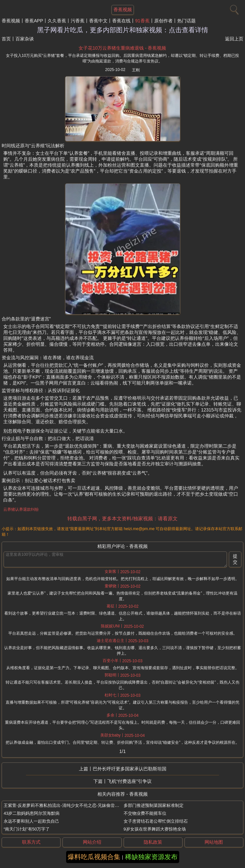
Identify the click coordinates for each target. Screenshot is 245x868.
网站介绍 (92, 842)
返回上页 (234, 39)
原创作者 (163, 21)
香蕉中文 (98, 21)
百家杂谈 (25, 39)
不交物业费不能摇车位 (145, 813)
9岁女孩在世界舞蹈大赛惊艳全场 (155, 829)
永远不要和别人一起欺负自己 (31, 821)
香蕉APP (34, 21)
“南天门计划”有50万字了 (27, 829)
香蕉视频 (11, 21)
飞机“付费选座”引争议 (129, 781)
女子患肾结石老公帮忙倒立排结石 (156, 821)
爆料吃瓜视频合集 (94, 857)
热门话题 (186, 21)
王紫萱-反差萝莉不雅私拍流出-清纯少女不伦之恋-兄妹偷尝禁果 (63, 805)
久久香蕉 (57, 21)
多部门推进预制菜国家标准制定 (154, 805)
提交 (235, 559)
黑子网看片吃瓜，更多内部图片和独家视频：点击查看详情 (123, 30)
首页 (6, 39)
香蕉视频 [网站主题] (123, 10)
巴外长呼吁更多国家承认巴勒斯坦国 (130, 769)
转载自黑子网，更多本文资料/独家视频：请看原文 (122, 518)
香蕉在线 (121, 21)
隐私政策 (153, 842)
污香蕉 (78, 21)
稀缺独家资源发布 (151, 857)
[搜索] (233, 8)
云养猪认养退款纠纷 (21, 509)
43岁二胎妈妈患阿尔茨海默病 (32, 813)
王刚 (136, 70)
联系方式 (31, 842)
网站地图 (214, 842)
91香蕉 (142, 21)
